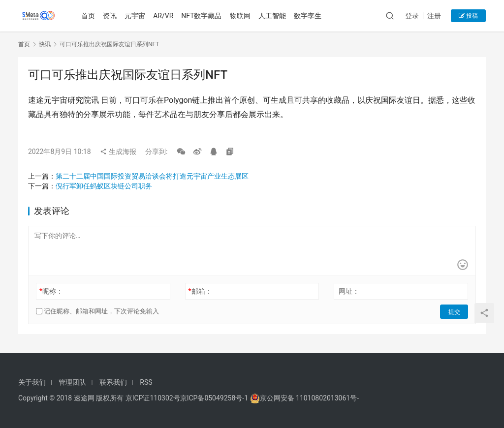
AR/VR (164, 16)
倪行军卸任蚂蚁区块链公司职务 (104, 186)
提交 (454, 311)
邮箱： (200, 291)
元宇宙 (135, 16)
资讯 (110, 16)
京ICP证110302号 (153, 398)
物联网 (240, 16)
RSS (146, 382)
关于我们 (32, 382)
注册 (434, 16)
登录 (412, 16)
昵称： (51, 291)
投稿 (468, 16)
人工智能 (272, 16)
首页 (89, 16)
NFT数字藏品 (202, 16)
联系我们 (113, 382)
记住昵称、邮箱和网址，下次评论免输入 (97, 311)
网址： (349, 291)
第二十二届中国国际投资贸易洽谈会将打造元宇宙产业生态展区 (152, 176)
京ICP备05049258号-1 (215, 398)
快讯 (45, 44)
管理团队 (72, 382)
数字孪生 (308, 16)
